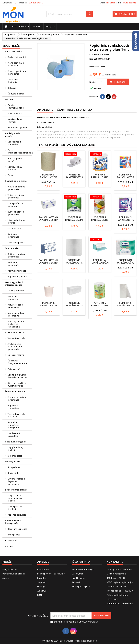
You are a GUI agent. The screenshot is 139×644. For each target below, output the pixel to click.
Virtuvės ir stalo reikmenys (15, 306)
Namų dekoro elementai (14, 298)
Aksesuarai (11, 540)
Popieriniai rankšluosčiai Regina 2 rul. (125, 263)
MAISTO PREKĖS (13, 51)
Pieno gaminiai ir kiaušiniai (16, 64)
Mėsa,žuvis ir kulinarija (14, 81)
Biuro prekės (14, 535)
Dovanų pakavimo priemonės (17, 399)
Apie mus (42, 591)
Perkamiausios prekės (14, 574)
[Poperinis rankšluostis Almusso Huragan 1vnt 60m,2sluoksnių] (100, 154)
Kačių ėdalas (14, 473)
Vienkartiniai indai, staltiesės (17, 415)
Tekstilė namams (16, 291)
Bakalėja (12, 88)
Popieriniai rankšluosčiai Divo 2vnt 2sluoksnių (74, 221)
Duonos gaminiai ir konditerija (17, 72)
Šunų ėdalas (14, 467)
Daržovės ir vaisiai (17, 57)
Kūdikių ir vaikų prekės (13, 135)
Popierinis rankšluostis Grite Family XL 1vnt (100, 307)
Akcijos (50, 26)
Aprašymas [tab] (45, 110)
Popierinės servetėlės (13, 407)
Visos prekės (20, 26)
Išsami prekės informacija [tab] (74, 110)
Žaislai (11, 175)
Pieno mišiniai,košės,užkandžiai (20, 151)
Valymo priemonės (17, 271)
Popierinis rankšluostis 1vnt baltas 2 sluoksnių (48, 307)
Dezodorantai (14, 228)
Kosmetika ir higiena (16, 181)
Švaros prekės (12, 248)
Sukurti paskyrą (129, 3)
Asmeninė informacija (83, 569)
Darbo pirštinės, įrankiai (15, 508)
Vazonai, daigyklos (17, 515)
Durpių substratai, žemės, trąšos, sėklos (17, 498)
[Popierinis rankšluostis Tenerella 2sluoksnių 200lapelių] (100, 197)
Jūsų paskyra (81, 562)
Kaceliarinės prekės (17, 529)
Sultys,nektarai (15, 113)
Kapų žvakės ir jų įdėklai (16, 449)
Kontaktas (7, 3)
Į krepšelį (117, 82)
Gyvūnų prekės (13, 461)
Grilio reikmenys (16, 355)
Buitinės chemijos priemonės (16, 255)
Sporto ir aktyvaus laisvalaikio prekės (17, 376)
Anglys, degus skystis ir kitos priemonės (15, 347)
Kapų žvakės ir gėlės (15, 442)
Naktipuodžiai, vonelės (15, 168)
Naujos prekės (10, 569)
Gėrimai (9, 99)
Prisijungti (111, 3)
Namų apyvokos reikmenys (16, 314)
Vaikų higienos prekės (15, 160)
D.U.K (40, 595)
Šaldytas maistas (16, 94)
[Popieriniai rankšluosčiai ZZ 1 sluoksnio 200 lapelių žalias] (100, 240)
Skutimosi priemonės (13, 235)
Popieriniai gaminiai (17, 276)
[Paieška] (69, 14)
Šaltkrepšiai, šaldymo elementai (17, 362)
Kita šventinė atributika (14, 435)
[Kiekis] (102, 82)
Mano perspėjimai (81, 586)
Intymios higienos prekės (16, 221)
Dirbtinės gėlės (15, 456)
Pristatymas (43, 569)
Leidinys (36, 26)
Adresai (76, 582)
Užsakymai (77, 574)
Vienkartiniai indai (17, 338)
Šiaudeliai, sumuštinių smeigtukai (13, 425)
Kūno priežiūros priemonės (15, 205)
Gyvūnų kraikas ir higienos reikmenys (16, 481)
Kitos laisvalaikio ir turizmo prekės (17, 384)
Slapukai (42, 582)
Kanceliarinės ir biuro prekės (13, 522)
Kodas (93, 54)
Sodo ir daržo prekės (16, 490)
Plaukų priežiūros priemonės (16, 188)
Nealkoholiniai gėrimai (15, 121)
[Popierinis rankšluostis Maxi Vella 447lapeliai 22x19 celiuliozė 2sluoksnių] (74, 154)
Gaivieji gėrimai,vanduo (16, 106)
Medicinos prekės (16, 243)
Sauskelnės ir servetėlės (14, 143)
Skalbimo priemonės (13, 264)
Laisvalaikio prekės (15, 332)
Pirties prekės (14, 369)
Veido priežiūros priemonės (16, 196)
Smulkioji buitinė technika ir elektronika (16, 324)
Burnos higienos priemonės (16, 213)
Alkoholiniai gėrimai (17, 128)
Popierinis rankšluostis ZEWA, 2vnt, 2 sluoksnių (125, 221)
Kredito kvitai (78, 578)
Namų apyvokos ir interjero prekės (14, 284)
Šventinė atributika (15, 391)
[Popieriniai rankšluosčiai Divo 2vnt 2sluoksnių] (74, 197)
